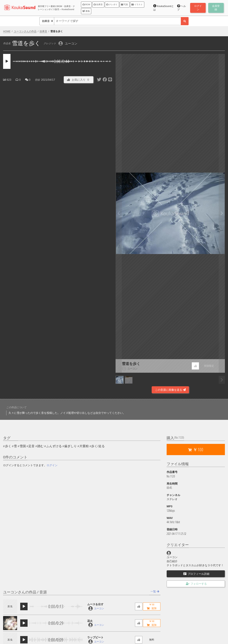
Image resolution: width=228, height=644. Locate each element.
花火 (90, 621)
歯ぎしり (70, 446)
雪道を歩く (131, 364)
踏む (40, 446)
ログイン (52, 465)
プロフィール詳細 (196, 574)
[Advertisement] (58, 383)
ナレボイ (112, 4)
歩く (8, 446)
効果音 (98, 4)
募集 (86, 11)
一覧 (155, 591)
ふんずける (54, 446)
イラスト (137, 4)
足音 (31, 446)
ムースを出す (95, 604)
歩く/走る (98, 446)
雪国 (23, 446)
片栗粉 (84, 446)
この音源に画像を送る (170, 390)
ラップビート (95, 637)
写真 (124, 4)
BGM (86, 4)
